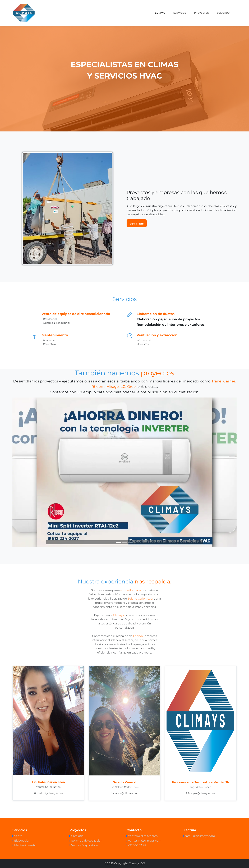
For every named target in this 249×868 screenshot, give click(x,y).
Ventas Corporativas (85, 845)
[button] (29, 472)
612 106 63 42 (137, 845)
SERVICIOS (180, 13)
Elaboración (22, 841)
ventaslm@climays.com (145, 841)
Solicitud (223, 13)
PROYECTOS (201, 13)
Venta (18, 836)
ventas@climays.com (143, 836)
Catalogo (77, 836)
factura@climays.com (200, 836)
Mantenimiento (25, 845)
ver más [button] (137, 223)
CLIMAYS (160, 13)
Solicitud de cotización (87, 841)
